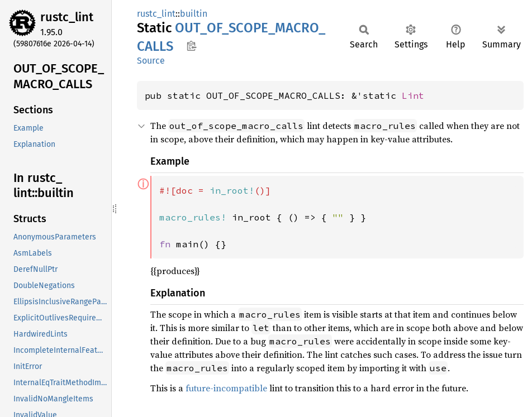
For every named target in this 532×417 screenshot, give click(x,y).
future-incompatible (226, 388)
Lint (413, 95)
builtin (194, 14)
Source (151, 61)
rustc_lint (67, 17)
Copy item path (191, 46)
